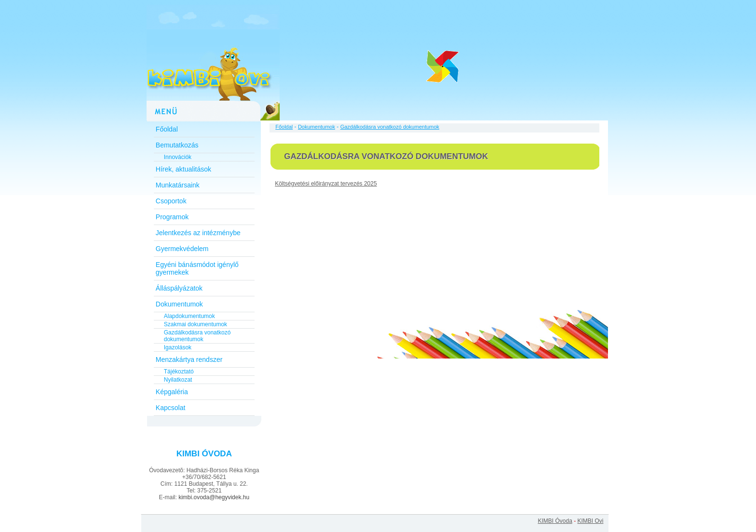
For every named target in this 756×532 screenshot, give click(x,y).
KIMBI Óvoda (555, 521)
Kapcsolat (170, 408)
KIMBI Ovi (590, 521)
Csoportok (171, 201)
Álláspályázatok (179, 288)
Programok (172, 217)
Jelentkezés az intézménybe (198, 233)
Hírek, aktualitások (183, 169)
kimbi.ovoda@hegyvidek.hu (214, 497)
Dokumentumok (179, 304)
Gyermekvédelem (182, 249)
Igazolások (178, 347)
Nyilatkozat (178, 380)
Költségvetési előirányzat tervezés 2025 (326, 184)
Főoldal (167, 129)
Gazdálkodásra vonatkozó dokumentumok (197, 336)
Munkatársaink (178, 185)
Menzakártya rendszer (189, 359)
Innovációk (178, 157)
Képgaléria (172, 392)
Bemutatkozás (177, 145)
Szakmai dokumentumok (196, 324)
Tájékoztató (179, 372)
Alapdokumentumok (189, 316)
